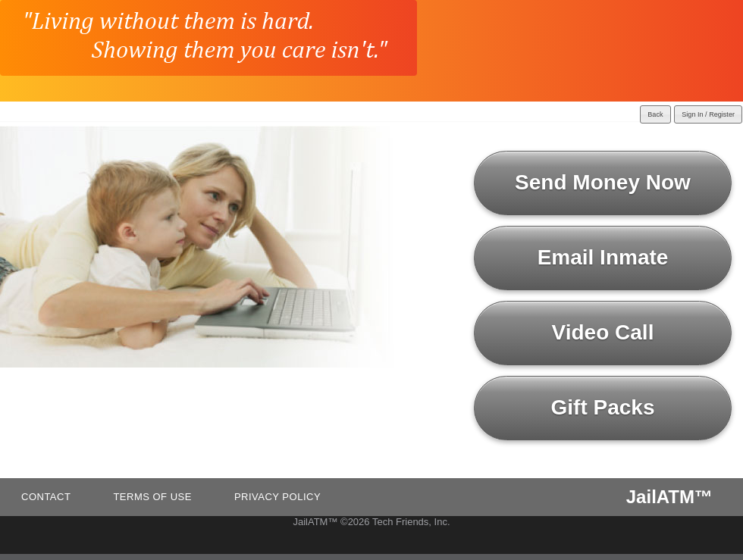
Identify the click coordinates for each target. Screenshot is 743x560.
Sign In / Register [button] (708, 114)
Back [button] (655, 114)
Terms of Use (152, 497)
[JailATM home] (208, 38)
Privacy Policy (277, 497)
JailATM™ (669, 497)
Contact (46, 497)
